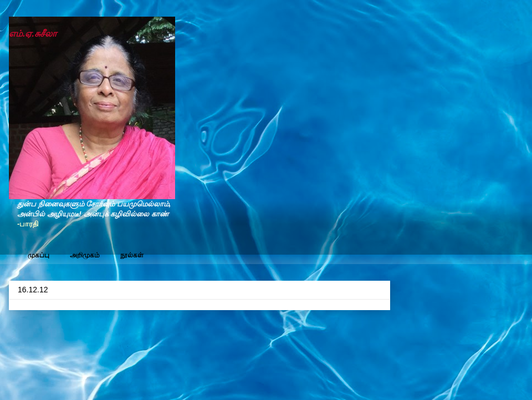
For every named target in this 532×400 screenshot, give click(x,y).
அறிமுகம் (85, 255)
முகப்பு (39, 255)
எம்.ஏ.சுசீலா (33, 34)
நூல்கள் (132, 255)
